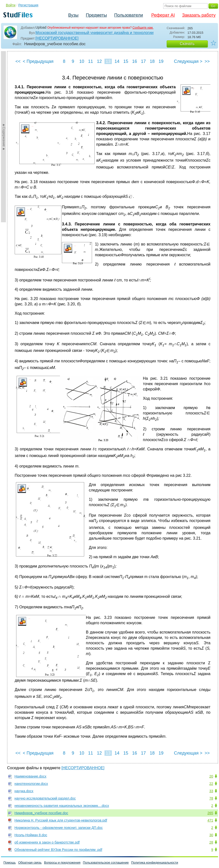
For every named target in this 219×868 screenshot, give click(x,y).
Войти (11, 5)
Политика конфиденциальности (155, 862)
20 (211, 776)
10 (82, 61)
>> (207, 61)
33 (211, 791)
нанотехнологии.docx (31, 784)
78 (211, 798)
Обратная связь (30, 862)
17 (143, 61)
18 (152, 61)
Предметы (96, 15)
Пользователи (129, 15)
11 (91, 61)
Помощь (10, 862)
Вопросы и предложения (62, 862)
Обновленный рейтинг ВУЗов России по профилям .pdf (58, 850)
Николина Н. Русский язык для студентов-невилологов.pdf (61, 820)
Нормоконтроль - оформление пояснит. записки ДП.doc (59, 828)
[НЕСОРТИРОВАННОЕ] (57, 38)
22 (211, 784)
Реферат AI (163, 15)
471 (210, 820)
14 (117, 61)
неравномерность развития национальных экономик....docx (62, 806)
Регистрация (28, 5)
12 (99, 61)
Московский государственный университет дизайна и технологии (95, 33)
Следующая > (188, 61)
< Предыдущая (38, 61)
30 (211, 835)
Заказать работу (199, 15)
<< (18, 61)
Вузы (73, 15)
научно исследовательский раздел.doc (45, 798)
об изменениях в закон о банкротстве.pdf (47, 842)
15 (126, 61)
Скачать (187, 44)
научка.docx (24, 791)
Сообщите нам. (143, 28)
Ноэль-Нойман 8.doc (31, 835)
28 (211, 842)
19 (161, 61)
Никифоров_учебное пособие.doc (41, 813)
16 (135, 61)
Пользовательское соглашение (106, 862)
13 (108, 61)
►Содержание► (4, 137)
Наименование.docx (30, 776)
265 (210, 813)
